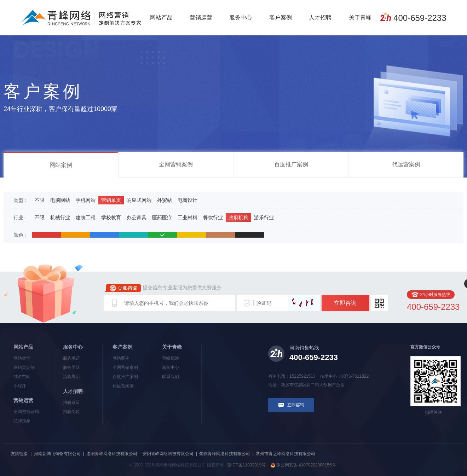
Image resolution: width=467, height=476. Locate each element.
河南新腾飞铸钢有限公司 (57, 454)
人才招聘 (320, 18)
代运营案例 (406, 164)
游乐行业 (264, 217)
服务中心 (241, 18)
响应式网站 (139, 200)
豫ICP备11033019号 (246, 465)
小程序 (20, 386)
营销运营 (201, 18)
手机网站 (86, 200)
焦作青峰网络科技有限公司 (225, 454)
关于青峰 (360, 18)
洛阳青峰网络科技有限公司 (112, 454)
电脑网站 (60, 200)
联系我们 (171, 377)
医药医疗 (162, 217)
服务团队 (71, 367)
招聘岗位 (71, 412)
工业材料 (188, 217)
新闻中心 (171, 367)
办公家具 (137, 217)
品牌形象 (22, 421)
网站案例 (61, 165)
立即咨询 (345, 303)
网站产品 (161, 18)
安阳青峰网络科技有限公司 (168, 454)
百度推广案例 (291, 164)
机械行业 (60, 217)
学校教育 (111, 217)
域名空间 (22, 377)
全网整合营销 (26, 412)
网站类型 (22, 358)
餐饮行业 (213, 217)
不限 (40, 200)
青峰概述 (171, 358)
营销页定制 (24, 367)
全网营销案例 (176, 164)
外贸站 (165, 200)
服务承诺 (71, 358)
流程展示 (71, 377)
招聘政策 (71, 402)
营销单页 (111, 200)
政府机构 (238, 217)
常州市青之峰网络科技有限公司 (286, 454)
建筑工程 (86, 217)
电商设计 (188, 200)
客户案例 (281, 18)
